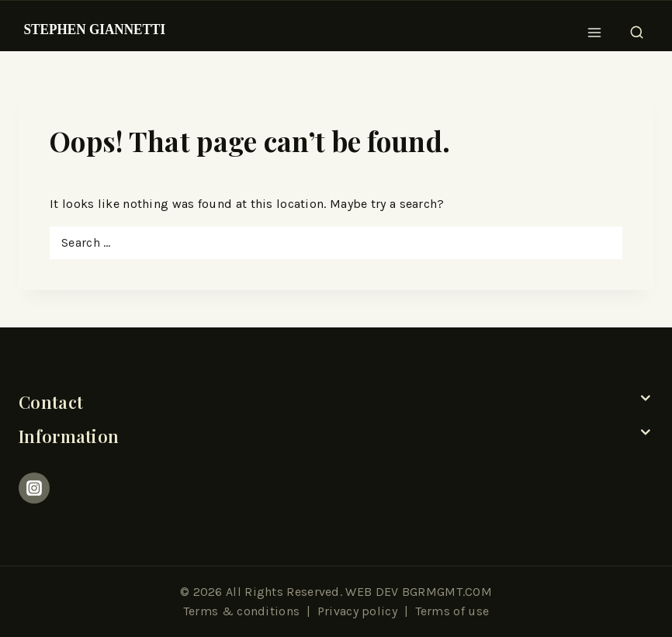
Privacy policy (357, 611)
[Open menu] (595, 28)
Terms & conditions (241, 611)
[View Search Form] (637, 28)
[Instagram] (34, 488)
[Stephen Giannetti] (94, 28)
